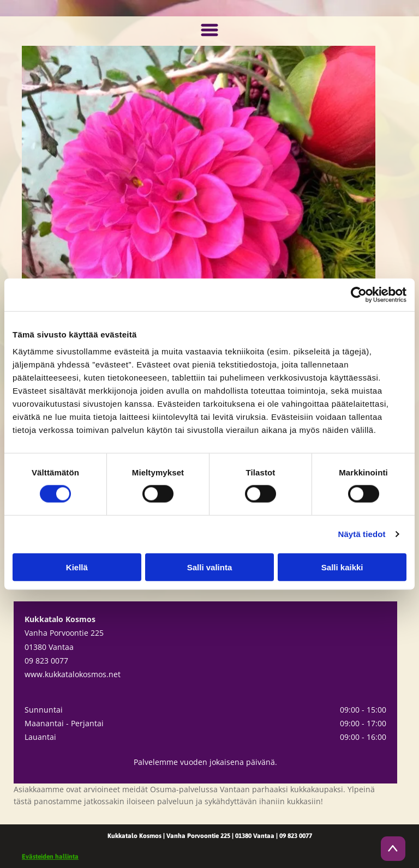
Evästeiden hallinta (50, 857)
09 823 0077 (46, 661)
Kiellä (77, 567)
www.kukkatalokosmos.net (73, 674)
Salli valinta (210, 567)
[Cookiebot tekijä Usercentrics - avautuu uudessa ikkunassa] (359, 294)
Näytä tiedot (362, 534)
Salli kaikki (342, 567)
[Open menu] (209, 31)
